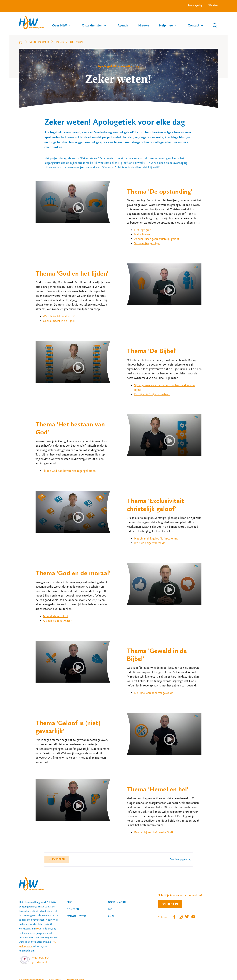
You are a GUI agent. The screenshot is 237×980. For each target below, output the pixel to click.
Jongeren (58, 859)
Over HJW (60, 25)
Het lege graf (142, 230)
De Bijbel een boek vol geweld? (154, 693)
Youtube (193, 917)
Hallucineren (142, 234)
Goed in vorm (117, 902)
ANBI (111, 916)
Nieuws (144, 25)
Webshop (213, 5)
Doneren (73, 909)
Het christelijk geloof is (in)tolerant (156, 538)
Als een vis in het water (57, 621)
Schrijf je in (170, 904)
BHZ (69, 902)
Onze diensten (92, 25)
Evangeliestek (76, 916)
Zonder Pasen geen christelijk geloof (157, 239)
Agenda (123, 25)
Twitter (187, 917)
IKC (38, 929)
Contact (194, 25)
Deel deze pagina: (179, 859)
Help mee (166, 25)
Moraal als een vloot (56, 616)
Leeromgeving (195, 5)
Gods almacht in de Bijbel (59, 321)
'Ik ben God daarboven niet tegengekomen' (70, 471)
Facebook (174, 917)
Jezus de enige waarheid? (150, 543)
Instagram (181, 917)
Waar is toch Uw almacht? (59, 316)
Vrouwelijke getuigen (147, 243)
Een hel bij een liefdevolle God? (154, 832)
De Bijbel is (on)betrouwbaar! (152, 394)
